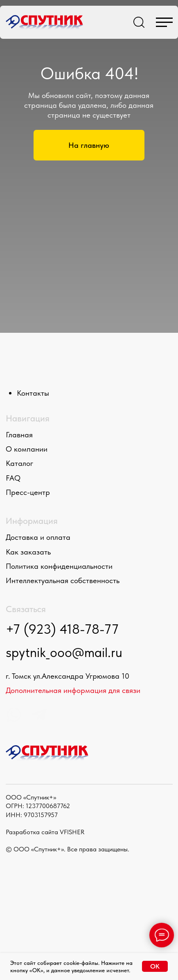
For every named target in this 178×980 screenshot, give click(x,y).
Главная (19, 435)
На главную (89, 145)
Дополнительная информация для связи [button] (73, 690)
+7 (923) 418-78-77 (62, 629)
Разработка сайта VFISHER (45, 832)
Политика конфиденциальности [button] (59, 566)
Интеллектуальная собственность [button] (63, 580)
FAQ (13, 478)
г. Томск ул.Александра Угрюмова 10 (68, 676)
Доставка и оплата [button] (38, 537)
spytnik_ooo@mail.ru (64, 652)
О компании (27, 449)
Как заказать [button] (28, 552)
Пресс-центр (28, 492)
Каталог (19, 463)
